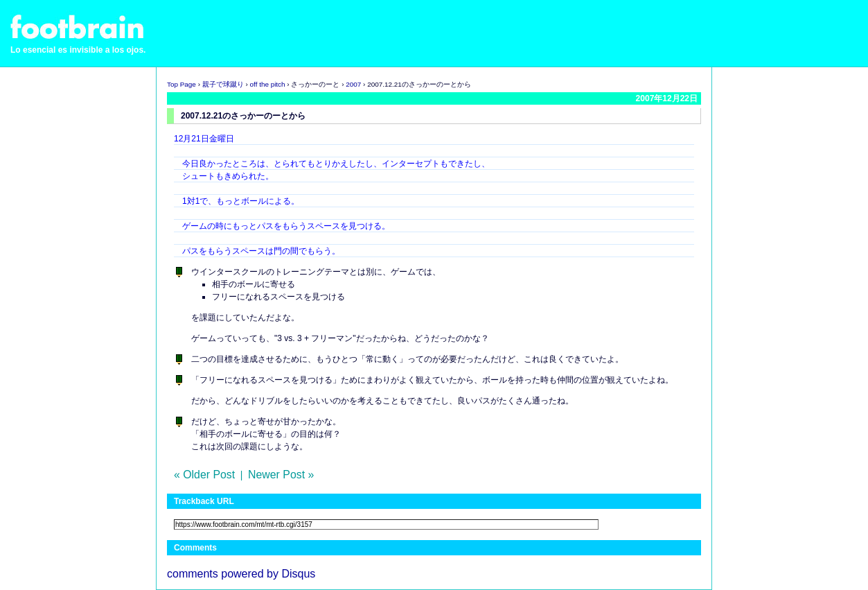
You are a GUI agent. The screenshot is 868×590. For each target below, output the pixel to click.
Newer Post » (281, 475)
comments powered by (241, 574)
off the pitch (268, 84)
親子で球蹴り (223, 84)
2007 (353, 84)
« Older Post (204, 475)
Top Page (181, 84)
